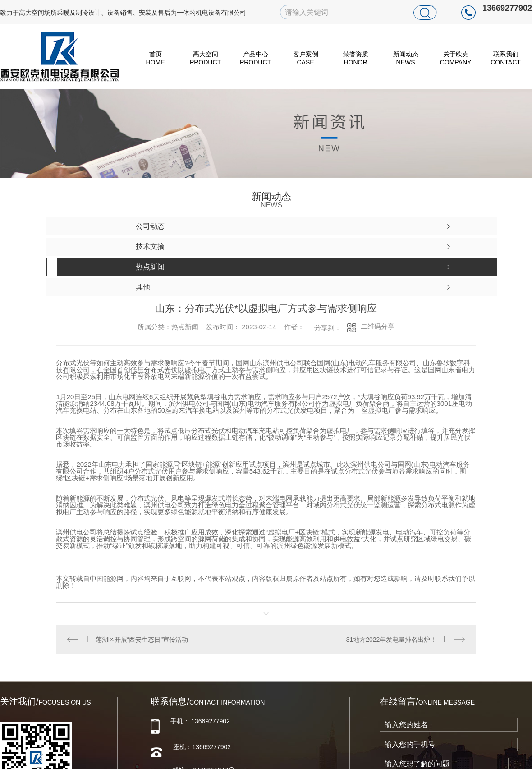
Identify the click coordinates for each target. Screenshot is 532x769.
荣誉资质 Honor (356, 58)
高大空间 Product (205, 58)
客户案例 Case (306, 58)
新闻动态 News (406, 58)
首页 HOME (156, 58)
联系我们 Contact (506, 58)
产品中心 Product (255, 58)
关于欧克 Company (456, 58)
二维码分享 (378, 327)
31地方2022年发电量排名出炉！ (392, 639)
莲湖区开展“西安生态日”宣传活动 (142, 639)
